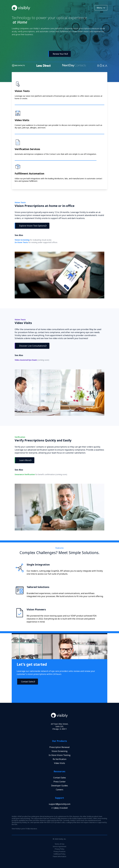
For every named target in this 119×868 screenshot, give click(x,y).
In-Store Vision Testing (59, 755)
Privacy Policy (59, 849)
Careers (60, 790)
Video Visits (59, 763)
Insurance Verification (41, 474)
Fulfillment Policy (59, 854)
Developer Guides (59, 786)
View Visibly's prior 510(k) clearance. (25, 829)
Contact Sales (60, 778)
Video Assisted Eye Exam (32, 360)
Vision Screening (33, 240)
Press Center (60, 782)
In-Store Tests (36, 242)
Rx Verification (60, 759)
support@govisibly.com (60, 804)
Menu (101, 8)
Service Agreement (59, 847)
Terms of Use (59, 844)
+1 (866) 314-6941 (60, 808)
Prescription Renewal (59, 747)
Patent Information (60, 857)
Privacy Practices (60, 852)
